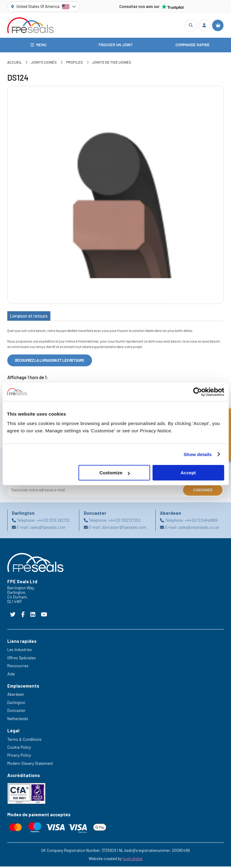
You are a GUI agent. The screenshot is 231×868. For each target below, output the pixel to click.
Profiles (75, 64)
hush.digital (132, 860)
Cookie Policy (19, 749)
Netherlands (18, 720)
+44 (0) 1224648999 (201, 522)
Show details (198, 454)
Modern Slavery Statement (30, 765)
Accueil (15, 64)
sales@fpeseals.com (48, 529)
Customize (114, 473)
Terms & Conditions (24, 741)
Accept (188, 473)
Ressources (18, 667)
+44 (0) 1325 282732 (53, 522)
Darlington (16, 704)
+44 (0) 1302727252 (124, 522)
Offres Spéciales (22, 659)
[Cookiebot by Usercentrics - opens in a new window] (197, 392)
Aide (11, 675)
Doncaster (16, 712)
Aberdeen (16, 696)
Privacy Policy (19, 757)
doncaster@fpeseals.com (124, 529)
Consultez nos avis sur (152, 7)
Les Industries (20, 651)
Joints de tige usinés (112, 64)
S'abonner (203, 491)
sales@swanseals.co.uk (199, 529)
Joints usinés (44, 64)
